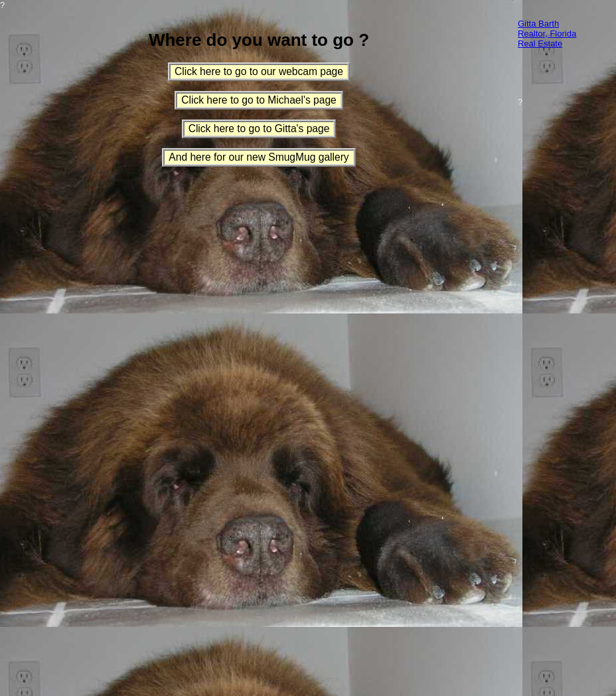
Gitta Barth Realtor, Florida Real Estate (547, 34)
